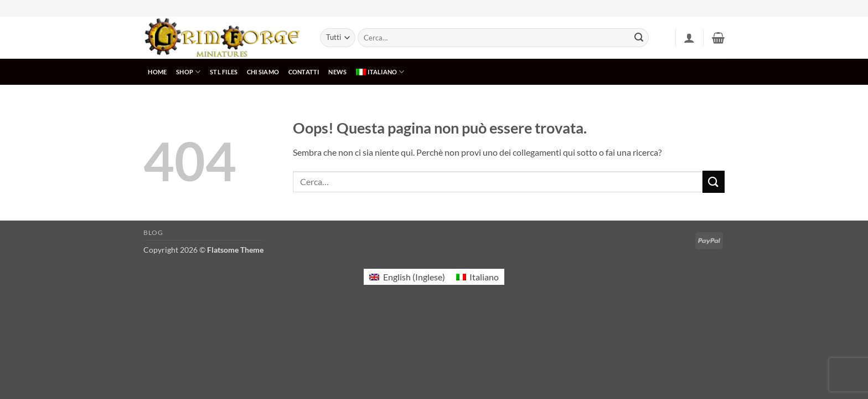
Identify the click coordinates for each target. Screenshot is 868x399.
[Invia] (639, 38)
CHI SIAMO (263, 72)
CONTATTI (304, 72)
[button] (689, 38)
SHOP (188, 72)
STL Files (224, 72)
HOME (157, 72)
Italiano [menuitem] (484, 277)
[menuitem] (380, 72)
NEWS (337, 72)
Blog (153, 232)
